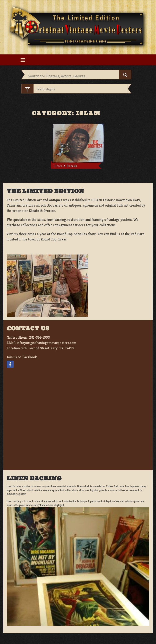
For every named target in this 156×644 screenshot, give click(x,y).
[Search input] (73, 76)
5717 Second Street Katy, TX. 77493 (48, 348)
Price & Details (66, 166)
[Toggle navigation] (23, 60)
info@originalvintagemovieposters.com (47, 343)
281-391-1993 (39, 337)
